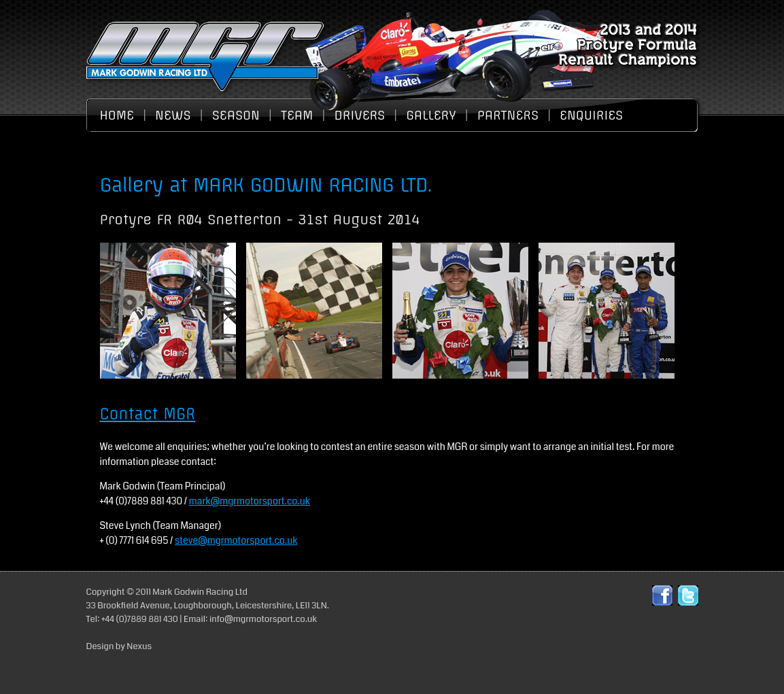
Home (117, 115)
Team (297, 115)
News (173, 115)
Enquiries (591, 115)
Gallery (431, 115)
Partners (508, 115)
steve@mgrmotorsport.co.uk (236, 540)
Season (236, 115)
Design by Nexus (119, 646)
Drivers (360, 115)
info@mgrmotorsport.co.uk (263, 619)
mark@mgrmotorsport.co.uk (250, 501)
